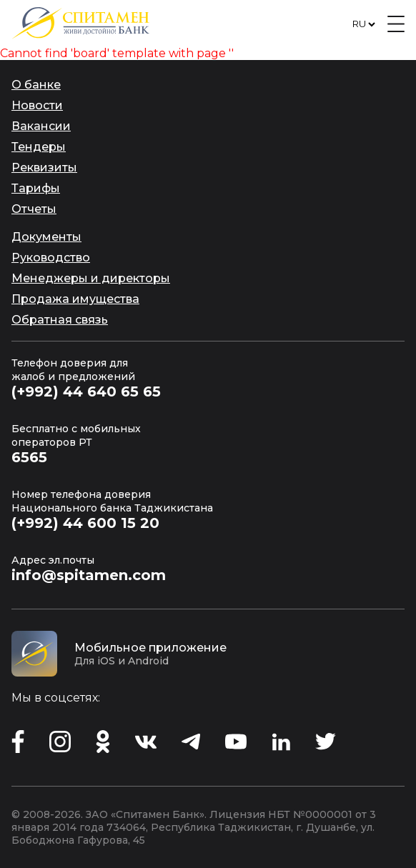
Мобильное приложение (150, 648)
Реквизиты (44, 168)
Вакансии (41, 126)
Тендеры (39, 147)
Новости (37, 105)
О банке (36, 85)
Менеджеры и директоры (91, 278)
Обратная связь (60, 320)
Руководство (51, 258)
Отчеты (34, 209)
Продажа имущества (75, 299)
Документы (46, 237)
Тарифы (36, 188)
